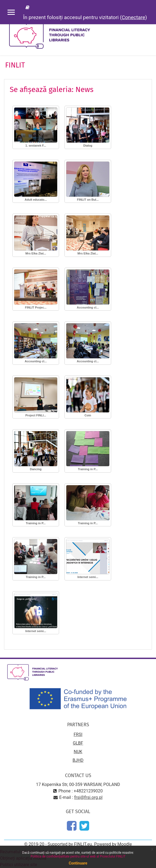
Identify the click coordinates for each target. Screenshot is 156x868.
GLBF (78, 743)
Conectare (133, 17)
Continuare (78, 863)
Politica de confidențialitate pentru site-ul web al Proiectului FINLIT (78, 856)
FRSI (78, 734)
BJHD (78, 760)
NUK (78, 752)
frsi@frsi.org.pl (88, 797)
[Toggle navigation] (148, 27)
